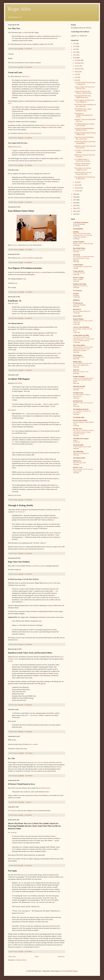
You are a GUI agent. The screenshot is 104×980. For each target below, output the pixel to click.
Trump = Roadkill (78, 279)
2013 (75, 49)
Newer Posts (12, 957)
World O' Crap (78, 467)
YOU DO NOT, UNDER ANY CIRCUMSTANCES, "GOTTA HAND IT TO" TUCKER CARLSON (83, 339)
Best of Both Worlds (79, 248)
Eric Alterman (77, 291)
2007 (75, 200)
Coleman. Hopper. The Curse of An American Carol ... (84, 88)
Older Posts (61, 957)
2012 (75, 52)
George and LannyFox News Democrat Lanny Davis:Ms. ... (84, 92)
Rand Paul (19, 383)
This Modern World (79, 458)
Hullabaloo (76, 300)
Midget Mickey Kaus (15, 147)
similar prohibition (28, 258)
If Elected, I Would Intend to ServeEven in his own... (82, 165)
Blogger (75, 971)
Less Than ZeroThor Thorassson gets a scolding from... (85, 83)
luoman (63, 971)
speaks (50, 583)
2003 (75, 211)
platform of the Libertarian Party (50, 125)
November (78, 63)
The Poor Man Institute (80, 420)
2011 (75, 55)
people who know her (36, 762)
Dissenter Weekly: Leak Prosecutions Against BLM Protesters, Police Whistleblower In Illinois (83, 349)
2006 (75, 203)
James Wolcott (77, 316)
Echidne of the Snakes (80, 284)
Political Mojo (77, 362)
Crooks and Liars (78, 271)
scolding (25, 32)
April (76, 182)
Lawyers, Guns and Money (81, 327)
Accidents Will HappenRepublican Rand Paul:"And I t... (84, 129)
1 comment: (28, 802)
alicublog (76, 232)
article (27, 875)
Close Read (76, 255)
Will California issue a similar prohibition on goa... (83, 110)
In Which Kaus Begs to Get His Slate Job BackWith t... (85, 143)
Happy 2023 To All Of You (80, 286)
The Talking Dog (78, 452)
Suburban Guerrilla (79, 386)
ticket (16, 303)
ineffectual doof (45, 788)
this (49, 174)
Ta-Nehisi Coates (78, 393)
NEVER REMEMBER (79, 224)
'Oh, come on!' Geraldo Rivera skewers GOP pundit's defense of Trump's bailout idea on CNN (84, 432)
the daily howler (78, 401)
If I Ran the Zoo (78, 303)
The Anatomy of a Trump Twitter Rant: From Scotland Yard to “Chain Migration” (84, 258)
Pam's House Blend (79, 345)
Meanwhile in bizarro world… (81, 372)
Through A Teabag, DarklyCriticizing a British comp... (85, 134)
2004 (75, 208)
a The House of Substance (81, 222)
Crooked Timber (78, 265)
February (77, 188)
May (76, 80)
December (78, 60)
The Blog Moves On (79, 357)
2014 (75, 46)
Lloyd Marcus (36, 566)
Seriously (14, 832)
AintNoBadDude (78, 229)
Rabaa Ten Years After (79, 250)
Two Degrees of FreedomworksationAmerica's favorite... (84, 115)
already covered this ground (32, 133)
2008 (75, 197)
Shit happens (12, 410)
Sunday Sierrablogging (79, 305)
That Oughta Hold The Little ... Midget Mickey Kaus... (83, 97)
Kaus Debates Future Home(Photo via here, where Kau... (85, 105)
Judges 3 (75, 440)
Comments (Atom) (21, 960)
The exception (12, 810)
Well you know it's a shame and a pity (83, 243)
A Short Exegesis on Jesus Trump (82, 447)
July (76, 74)
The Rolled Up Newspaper (81, 439)
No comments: (28, 49)
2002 (75, 214)
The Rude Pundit (78, 445)
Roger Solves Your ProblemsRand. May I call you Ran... (84, 138)
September (78, 69)
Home (37, 957)
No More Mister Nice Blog (81, 335)
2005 (75, 206)
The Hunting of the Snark (81, 409)
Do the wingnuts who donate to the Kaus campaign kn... (84, 101)
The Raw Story (78, 429)
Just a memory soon (78, 388)
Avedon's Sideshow (79, 242)
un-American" (20, 512)
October (77, 66)
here (16, 245)
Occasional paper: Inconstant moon (82, 266)
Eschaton (76, 294)
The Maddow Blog (79, 417)
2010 (75, 58)
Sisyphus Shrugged (79, 376)
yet (45, 187)
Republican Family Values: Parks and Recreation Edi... (85, 147)
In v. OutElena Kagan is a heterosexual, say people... (83, 160)
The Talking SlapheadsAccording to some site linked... (85, 125)
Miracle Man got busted (79, 463)
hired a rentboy (33, 744)
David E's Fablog (78, 278)
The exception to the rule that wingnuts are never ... (83, 169)
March (77, 185)
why (9, 103)
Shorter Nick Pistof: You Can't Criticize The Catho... (83, 173)
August (77, 72)
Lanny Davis (25, 76)
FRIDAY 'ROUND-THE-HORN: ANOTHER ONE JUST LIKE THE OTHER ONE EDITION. (83, 235)
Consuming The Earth (79, 273)
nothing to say (38, 272)
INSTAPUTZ (77, 310)
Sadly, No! (76, 370)
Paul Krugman (78, 355)
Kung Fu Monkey (78, 319)
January (77, 191)
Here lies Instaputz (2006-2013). (82, 311)
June (76, 77)
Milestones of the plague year (81, 453)
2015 (75, 44)
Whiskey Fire (77, 461)
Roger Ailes (19, 9)
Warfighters (76, 295)
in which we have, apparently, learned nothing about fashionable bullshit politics (83, 380)
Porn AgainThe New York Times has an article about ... (85, 178)
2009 (75, 194)
